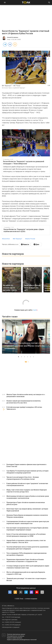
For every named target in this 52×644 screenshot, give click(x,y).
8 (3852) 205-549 (9, 625)
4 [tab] (28, 357)
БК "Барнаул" (17, 239)
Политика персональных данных (16, 634)
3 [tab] (25, 357)
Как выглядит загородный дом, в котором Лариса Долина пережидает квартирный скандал (27, 529)
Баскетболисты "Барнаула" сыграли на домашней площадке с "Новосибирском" (24, 162)
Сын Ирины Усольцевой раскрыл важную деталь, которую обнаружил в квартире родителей (27, 472)
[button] (12, 54)
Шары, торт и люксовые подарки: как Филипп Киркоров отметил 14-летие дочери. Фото (27, 491)
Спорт (9, 39)
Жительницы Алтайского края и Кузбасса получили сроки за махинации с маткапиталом (28, 497)
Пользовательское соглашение (16, 636)
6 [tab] (34, 357)
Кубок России (30, 239)
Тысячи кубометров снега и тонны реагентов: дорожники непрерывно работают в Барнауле (27, 548)
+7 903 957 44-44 (10, 617)
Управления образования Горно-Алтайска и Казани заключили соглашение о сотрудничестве (25, 560)
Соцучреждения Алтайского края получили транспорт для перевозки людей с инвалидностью (28, 522)
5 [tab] (31, 357)
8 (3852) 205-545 (9, 622)
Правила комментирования (15, 638)
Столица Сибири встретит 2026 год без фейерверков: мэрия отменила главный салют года (28, 567)
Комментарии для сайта (26, 310)
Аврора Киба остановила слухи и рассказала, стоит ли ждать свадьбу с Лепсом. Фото (26, 541)
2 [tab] (22, 357)
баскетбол (6, 239)
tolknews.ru (11, 606)
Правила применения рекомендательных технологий (22, 640)
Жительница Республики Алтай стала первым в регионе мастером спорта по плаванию (24, 346)
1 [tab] (19, 357)
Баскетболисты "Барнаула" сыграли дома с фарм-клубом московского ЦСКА (24, 230)
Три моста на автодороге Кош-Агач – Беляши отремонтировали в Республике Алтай (23, 478)
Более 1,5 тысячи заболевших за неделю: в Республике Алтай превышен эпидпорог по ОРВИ (26, 535)
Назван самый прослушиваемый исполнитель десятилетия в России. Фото (24, 402)
